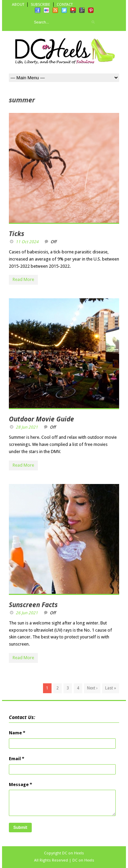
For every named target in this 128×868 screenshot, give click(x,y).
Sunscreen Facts (33, 605)
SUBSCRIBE (40, 5)
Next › (92, 688)
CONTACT (65, 5)
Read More (23, 279)
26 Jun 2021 (27, 613)
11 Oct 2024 (27, 242)
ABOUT (18, 5)
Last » (111, 688)
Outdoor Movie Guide (41, 419)
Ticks (17, 234)
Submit (20, 828)
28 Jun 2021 (27, 427)
